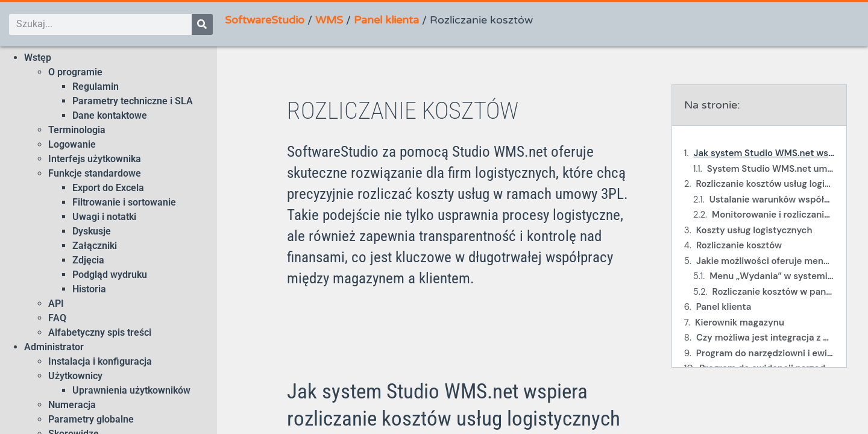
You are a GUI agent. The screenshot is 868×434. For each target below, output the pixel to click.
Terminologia (77, 130)
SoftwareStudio (265, 20)
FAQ (57, 318)
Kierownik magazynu (740, 322)
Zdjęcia (88, 260)
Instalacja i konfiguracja (100, 361)
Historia (89, 289)
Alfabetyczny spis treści (100, 332)
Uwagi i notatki (104, 217)
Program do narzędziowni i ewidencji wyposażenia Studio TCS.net (765, 353)
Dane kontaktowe (110, 115)
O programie (75, 72)
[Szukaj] (202, 24)
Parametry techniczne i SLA (133, 101)
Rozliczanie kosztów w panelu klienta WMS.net (773, 292)
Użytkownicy (75, 376)
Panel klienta (386, 20)
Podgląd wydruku (110, 275)
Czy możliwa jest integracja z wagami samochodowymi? (765, 338)
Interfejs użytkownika (95, 159)
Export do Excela (108, 188)
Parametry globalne (91, 419)
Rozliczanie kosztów (739, 245)
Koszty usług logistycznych (754, 230)
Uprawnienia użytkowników (131, 390)
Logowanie (72, 144)
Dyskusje (92, 231)
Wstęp (38, 58)
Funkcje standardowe (95, 173)
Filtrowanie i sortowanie (124, 202)
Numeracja (72, 405)
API (56, 303)
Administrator (54, 347)
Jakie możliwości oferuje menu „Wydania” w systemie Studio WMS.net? (765, 261)
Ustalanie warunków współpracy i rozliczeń (772, 200)
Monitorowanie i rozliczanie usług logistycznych (773, 215)
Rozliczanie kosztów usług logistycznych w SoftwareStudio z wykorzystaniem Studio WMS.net (765, 184)
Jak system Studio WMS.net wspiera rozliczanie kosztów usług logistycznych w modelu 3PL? (764, 153)
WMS (329, 20)
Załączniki (95, 246)
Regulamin (96, 86)
